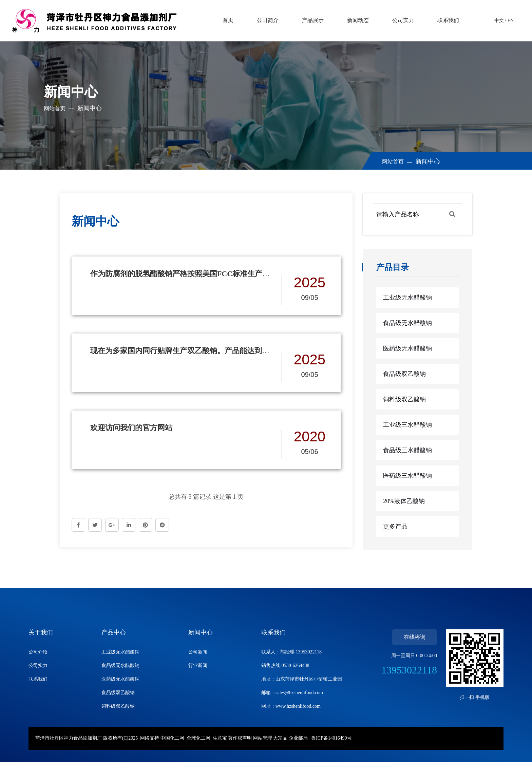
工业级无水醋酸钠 (407, 298)
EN (510, 21)
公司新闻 (198, 652)
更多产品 (395, 527)
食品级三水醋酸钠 (407, 450)
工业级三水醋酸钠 (407, 425)
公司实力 (38, 665)
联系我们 (38, 679)
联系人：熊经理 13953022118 (291, 652)
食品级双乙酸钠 (404, 374)
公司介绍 (38, 652)
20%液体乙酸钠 (404, 501)
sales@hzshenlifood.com (299, 693)
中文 (499, 21)
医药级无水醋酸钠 (407, 348)
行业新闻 (198, 665)
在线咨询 (415, 637)
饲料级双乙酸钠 (404, 399)
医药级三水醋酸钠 (407, 476)
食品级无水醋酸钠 (407, 323)
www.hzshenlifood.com (298, 706)
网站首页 (55, 108)
